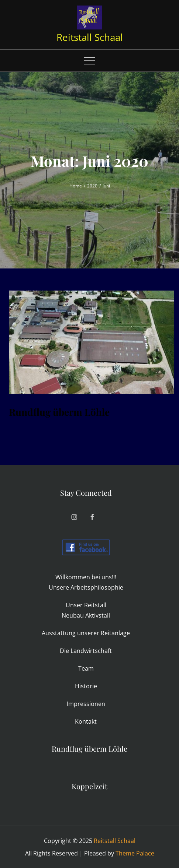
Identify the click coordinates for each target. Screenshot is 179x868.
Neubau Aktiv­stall (86, 615)
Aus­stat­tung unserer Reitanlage (86, 633)
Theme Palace (135, 853)
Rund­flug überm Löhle (59, 412)
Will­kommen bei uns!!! (86, 577)
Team (86, 668)
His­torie (86, 686)
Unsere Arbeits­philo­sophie (86, 587)
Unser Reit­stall (86, 605)
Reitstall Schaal (90, 37)
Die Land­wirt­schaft (86, 651)
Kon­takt (86, 721)
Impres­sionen (86, 704)
